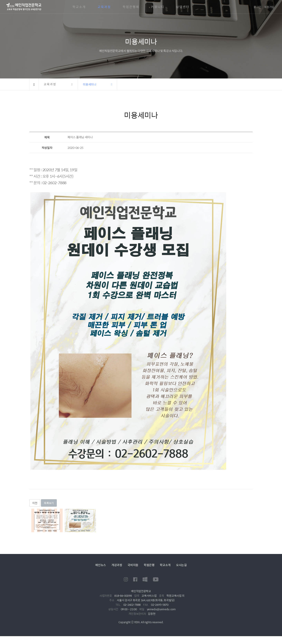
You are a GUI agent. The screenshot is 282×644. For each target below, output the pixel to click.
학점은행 (149, 565)
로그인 (257, 7)
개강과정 (117, 565)
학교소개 (79, 7)
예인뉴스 (101, 565)
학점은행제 (131, 7)
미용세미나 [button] (90, 84)
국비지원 (133, 565)
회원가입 (269, 7)
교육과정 (104, 7)
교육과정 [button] (50, 84)
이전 (35, 503)
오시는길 (181, 565)
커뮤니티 (158, 7)
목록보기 (49, 503)
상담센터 (183, 7)
